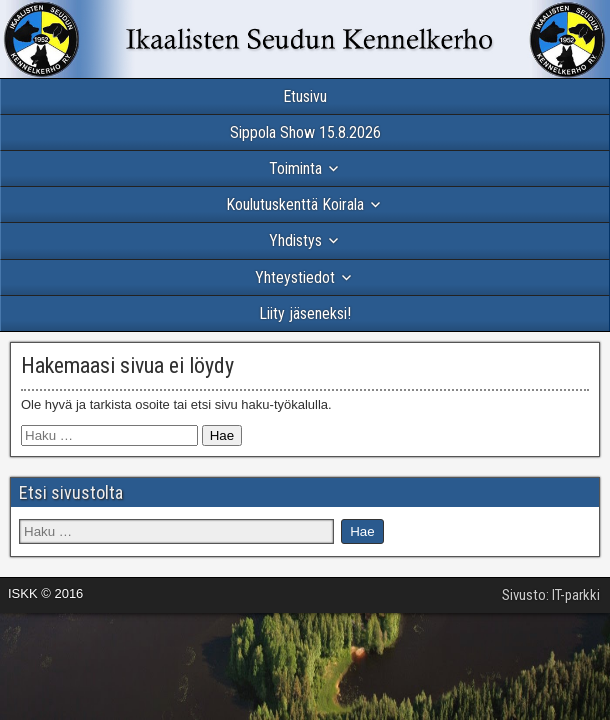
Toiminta (295, 168)
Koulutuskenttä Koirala (295, 204)
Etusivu (305, 96)
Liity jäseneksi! (305, 313)
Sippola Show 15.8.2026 (305, 132)
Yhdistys (295, 240)
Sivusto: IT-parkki (551, 595)
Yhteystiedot (295, 277)
